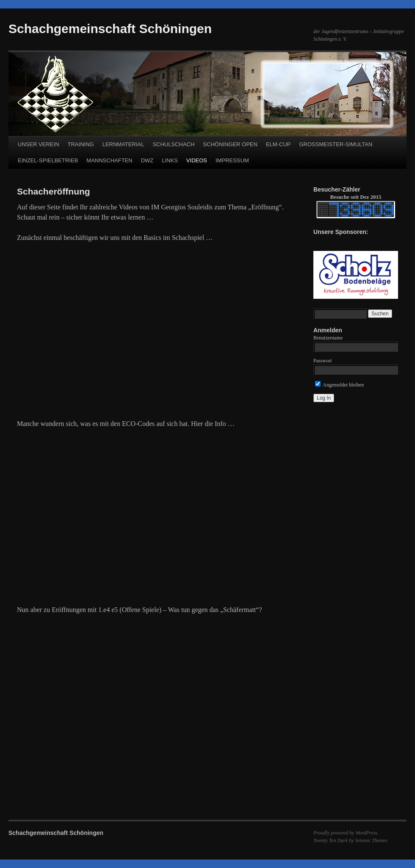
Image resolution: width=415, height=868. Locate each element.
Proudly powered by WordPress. (346, 833)
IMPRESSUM (232, 160)
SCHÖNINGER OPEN (230, 144)
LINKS (170, 160)
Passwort (322, 361)
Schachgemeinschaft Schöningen (110, 29)
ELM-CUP (278, 144)
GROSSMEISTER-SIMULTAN (336, 144)
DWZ (147, 160)
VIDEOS (197, 160)
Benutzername (328, 338)
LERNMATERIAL (123, 144)
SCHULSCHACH (173, 144)
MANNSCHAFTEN (109, 160)
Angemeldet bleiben (339, 385)
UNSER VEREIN (39, 144)
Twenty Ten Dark (331, 840)
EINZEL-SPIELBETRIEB (48, 160)
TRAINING (81, 144)
